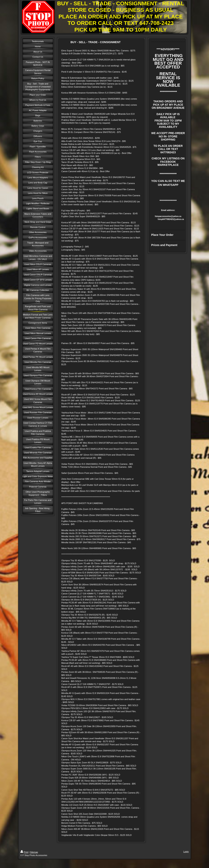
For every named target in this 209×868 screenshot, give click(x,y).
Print (24, 852)
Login (186, 852)
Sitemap (34, 852)
